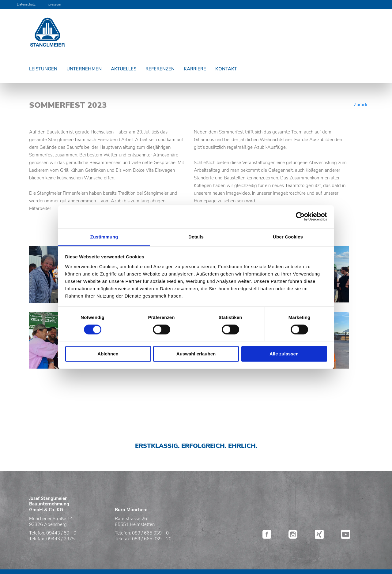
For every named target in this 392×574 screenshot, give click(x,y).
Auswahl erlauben (196, 354)
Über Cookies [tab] (288, 237)
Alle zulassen (284, 354)
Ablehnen (108, 354)
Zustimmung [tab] (104, 237)
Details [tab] (196, 237)
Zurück (361, 105)
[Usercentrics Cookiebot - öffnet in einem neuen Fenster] (300, 216)
